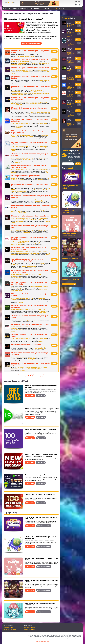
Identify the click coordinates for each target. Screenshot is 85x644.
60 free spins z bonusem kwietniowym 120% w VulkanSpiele (40, 537)
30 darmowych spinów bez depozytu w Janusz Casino (30, 216)
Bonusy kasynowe (35, 8)
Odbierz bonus (30, 526)
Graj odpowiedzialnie (41, 641)
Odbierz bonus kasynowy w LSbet (31, 43)
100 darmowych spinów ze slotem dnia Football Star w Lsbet (41, 386)
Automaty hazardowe (30, 629)
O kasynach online (8, 628)
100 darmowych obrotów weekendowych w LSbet (42, 409)
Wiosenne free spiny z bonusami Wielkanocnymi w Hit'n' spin (41, 581)
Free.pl (9, 2)
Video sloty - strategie (30, 628)
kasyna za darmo (52, 29)
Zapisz (78, 164)
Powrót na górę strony (69, 284)
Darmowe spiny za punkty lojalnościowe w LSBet (41, 454)
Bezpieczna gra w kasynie (10, 629)
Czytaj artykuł (41, 396)
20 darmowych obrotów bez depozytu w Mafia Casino (30, 324)
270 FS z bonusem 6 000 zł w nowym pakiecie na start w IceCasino (41, 518)
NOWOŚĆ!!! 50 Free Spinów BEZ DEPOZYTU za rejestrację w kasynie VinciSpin (27, 260)
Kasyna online (62, 8)
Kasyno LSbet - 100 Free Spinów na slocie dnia (40, 429)
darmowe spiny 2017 (25, 376)
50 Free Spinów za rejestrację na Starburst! (26, 345)
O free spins (7, 8)
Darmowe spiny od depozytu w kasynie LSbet (40, 494)
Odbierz (54, 51)
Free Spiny (78, 1)
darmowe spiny (39, 376)
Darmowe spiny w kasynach (20, 8)
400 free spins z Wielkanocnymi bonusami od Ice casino (41, 559)
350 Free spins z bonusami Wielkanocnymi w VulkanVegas (40, 604)
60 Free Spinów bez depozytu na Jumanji (25, 176)
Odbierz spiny (30, 396)
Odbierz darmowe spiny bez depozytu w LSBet (40, 475)
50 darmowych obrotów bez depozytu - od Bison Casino (30, 59)
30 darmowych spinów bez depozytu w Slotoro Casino (30, 68)
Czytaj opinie (44, 526)
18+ (48, 641)
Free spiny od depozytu (49, 8)
